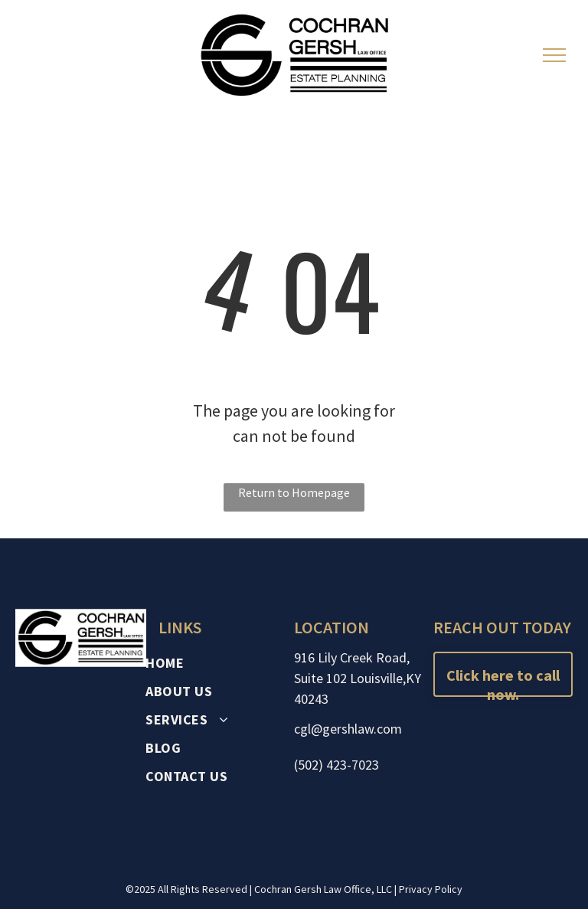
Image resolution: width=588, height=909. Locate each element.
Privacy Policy (431, 889)
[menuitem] (219, 663)
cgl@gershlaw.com (348, 729)
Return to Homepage (294, 492)
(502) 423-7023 (336, 765)
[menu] (554, 55)
